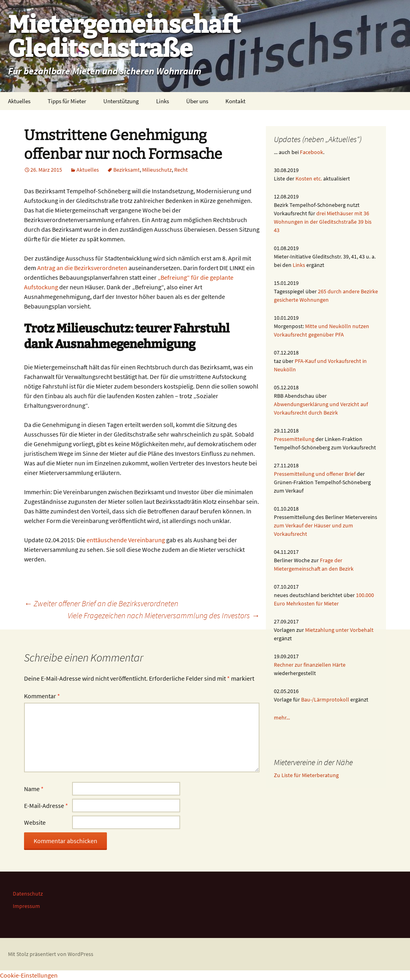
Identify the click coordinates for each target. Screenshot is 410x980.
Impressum (26, 906)
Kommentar (42, 696)
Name (34, 789)
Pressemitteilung (294, 439)
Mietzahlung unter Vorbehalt (339, 630)
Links (163, 101)
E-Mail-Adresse (46, 806)
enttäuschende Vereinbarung (126, 540)
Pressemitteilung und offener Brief (315, 474)
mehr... (282, 717)
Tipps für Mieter (67, 101)
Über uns (197, 101)
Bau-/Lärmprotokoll (325, 699)
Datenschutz (28, 894)
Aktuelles (19, 101)
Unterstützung (121, 101)
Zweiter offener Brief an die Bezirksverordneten (101, 603)
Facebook (312, 152)
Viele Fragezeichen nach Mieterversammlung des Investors (164, 615)
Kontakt (235, 101)
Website (35, 822)
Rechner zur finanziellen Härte (310, 665)
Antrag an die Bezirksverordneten (82, 268)
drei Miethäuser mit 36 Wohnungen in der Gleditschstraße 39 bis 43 (323, 222)
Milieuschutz (157, 170)
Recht (181, 170)
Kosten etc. (309, 178)
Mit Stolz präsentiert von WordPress (51, 954)
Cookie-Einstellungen (29, 975)
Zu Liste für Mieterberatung (306, 775)
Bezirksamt (127, 170)
